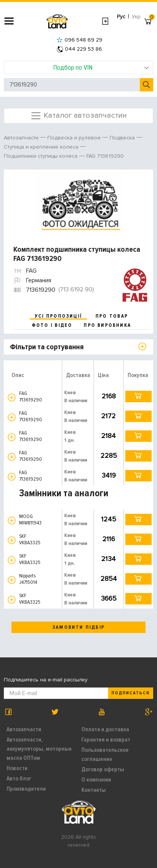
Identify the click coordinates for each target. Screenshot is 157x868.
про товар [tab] (112, 316)
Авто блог (19, 778)
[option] (79, 204)
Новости (17, 768)
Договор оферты (103, 769)
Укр (136, 17)
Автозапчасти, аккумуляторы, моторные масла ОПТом (39, 749)
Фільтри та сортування (47, 347)
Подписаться (131, 693)
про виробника (107, 325)
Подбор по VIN (101, 67)
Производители (26, 789)
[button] (12, 397)
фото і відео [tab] (52, 325)
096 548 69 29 (79, 40)
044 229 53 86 (79, 49)
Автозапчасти (24, 729)
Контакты (94, 790)
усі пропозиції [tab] (58, 316)
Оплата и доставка (105, 729)
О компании (96, 780)
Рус (121, 17)
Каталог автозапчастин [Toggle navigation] (78, 116)
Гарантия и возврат (106, 740)
